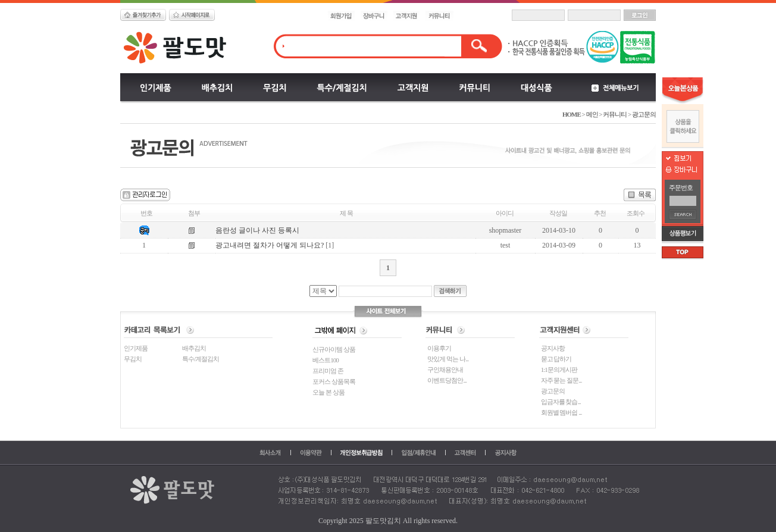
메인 (592, 114)
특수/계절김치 (201, 359)
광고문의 (644, 114)
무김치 (133, 359)
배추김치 (194, 348)
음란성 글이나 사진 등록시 (257, 230)
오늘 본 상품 (328, 392)
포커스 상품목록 (334, 381)
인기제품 (136, 348)
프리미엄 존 (328, 371)
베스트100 (326, 360)
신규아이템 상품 (334, 349)
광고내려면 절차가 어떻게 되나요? (270, 245)
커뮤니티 (615, 114)
